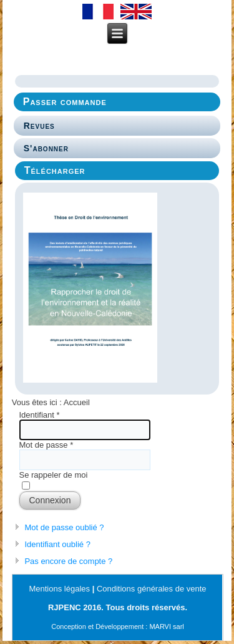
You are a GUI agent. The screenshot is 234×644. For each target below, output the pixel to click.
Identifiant (40, 415)
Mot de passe (46, 445)
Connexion (50, 500)
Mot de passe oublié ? (64, 527)
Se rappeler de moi (54, 475)
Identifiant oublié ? (57, 544)
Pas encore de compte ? (68, 561)
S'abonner (46, 148)
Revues (39, 126)
